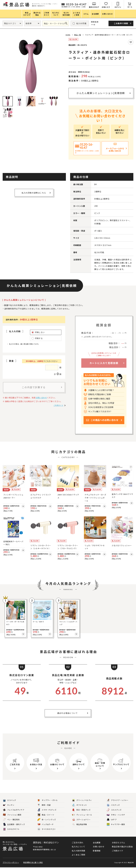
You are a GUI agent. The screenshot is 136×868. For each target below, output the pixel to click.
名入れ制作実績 (78, 851)
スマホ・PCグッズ (47, 810)
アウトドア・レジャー (118, 800)
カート (130, 7)
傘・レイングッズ (47, 820)
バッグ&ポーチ (45, 824)
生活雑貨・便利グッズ (14, 824)
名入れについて (78, 847)
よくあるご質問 (78, 855)
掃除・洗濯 (44, 805)
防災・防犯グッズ (81, 810)
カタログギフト (11, 829)
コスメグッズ (114, 810)
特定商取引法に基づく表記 (33, 863)
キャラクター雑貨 (116, 824)
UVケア (112, 820)
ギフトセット (80, 805)
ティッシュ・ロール (82, 815)
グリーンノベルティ (82, 800)
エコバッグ (9, 800)
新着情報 (97, 851)
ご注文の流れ (77, 843)
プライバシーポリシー (11, 863)
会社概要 (97, 843)
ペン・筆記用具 (11, 820)
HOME (68, 35)
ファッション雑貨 (12, 815)
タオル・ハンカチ (116, 815)
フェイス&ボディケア (14, 810)
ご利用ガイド (58, 405)
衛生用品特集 (80, 824)
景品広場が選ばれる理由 (122, 847)
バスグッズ (113, 805)
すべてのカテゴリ (46, 829)
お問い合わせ (41, 398)
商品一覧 (78, 35)
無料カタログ (94, 7)
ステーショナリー (81, 820)
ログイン (118, 7)
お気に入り (106, 7)
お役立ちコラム (118, 843)
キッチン (9, 805)
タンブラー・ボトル (48, 800)
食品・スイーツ (46, 815)
